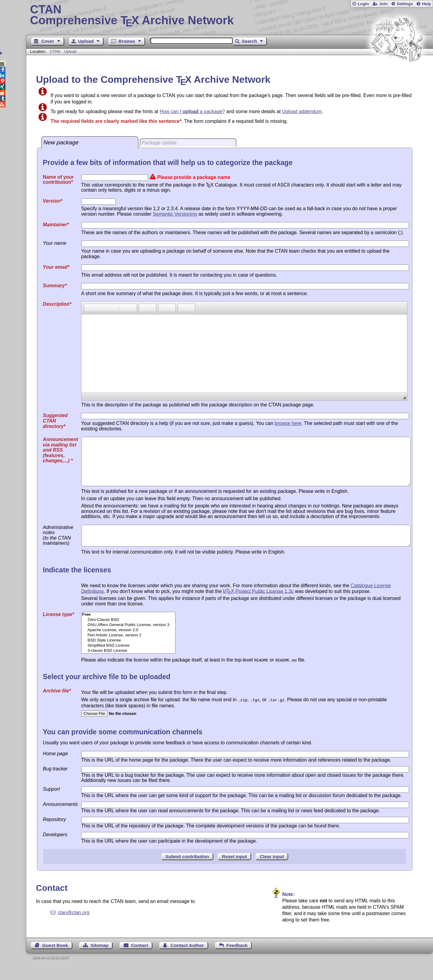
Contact (140, 957)
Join (383, 4)
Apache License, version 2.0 (128, 643)
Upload (70, 51)
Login (363, 4)
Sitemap (100, 957)
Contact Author (187, 957)
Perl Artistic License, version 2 (128, 648)
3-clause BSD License (128, 663)
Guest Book (55, 957)
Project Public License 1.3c (258, 604)
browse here (288, 423)
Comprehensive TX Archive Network (230, 15)
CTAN (55, 51)
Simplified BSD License (128, 658)
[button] (88, 308)
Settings (405, 4)
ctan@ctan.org (74, 925)
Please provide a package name (194, 177)
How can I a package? (192, 111)
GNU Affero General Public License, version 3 (128, 638)
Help (427, 4)
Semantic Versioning (175, 214)
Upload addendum (302, 111)
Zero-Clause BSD (128, 633)
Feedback (237, 957)
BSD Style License (128, 653)
